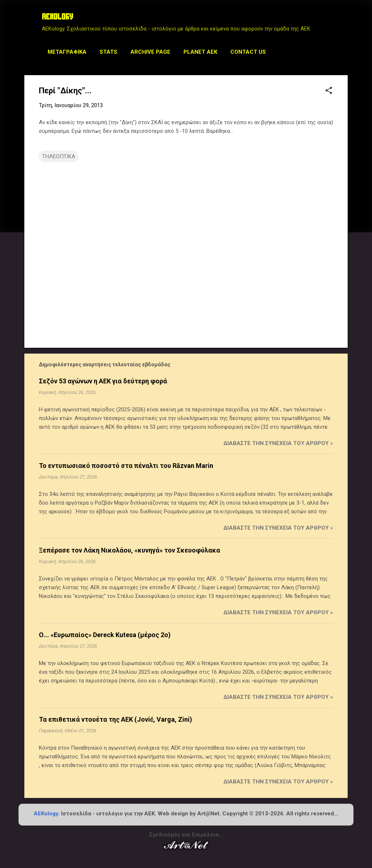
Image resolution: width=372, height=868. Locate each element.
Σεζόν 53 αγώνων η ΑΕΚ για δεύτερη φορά (103, 381)
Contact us (248, 52)
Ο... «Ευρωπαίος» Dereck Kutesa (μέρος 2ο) (105, 635)
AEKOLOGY (57, 17)
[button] (329, 91)
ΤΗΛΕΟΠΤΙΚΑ (59, 156)
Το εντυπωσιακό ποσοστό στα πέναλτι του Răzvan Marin (126, 466)
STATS (108, 52)
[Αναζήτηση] (343, 20)
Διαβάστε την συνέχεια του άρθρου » (278, 443)
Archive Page (150, 52)
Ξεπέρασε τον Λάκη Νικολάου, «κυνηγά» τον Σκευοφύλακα (130, 550)
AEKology (46, 814)
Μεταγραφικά (67, 52)
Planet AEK (200, 52)
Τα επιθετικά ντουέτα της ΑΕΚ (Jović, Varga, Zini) (116, 719)
